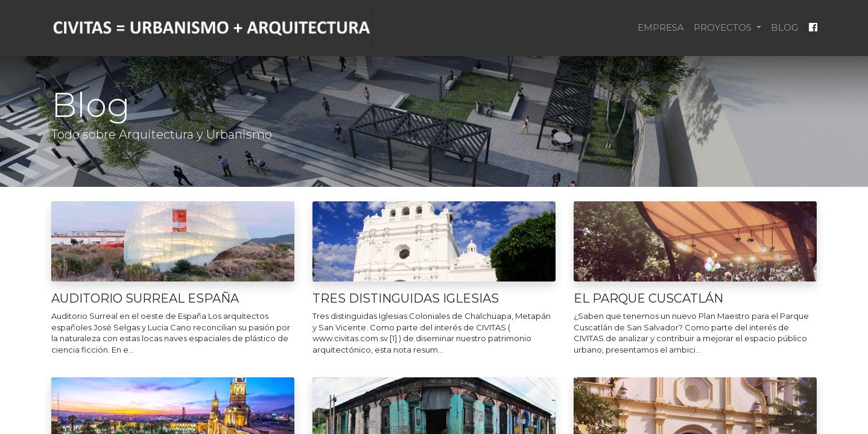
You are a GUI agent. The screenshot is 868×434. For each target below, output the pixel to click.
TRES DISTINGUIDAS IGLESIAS (406, 298)
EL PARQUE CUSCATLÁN (648, 298)
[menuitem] (661, 28)
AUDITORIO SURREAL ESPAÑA (145, 298)
